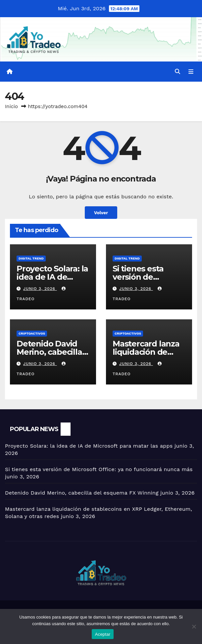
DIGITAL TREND (31, 258)
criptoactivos (32, 333)
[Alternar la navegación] (191, 72)
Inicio (11, 106)
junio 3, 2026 (40, 289)
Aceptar (103, 634)
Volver (101, 213)
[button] (177, 72)
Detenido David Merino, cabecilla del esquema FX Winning (82, 493)
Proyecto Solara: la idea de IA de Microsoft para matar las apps (89, 446)
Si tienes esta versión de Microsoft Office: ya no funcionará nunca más (99, 469)
